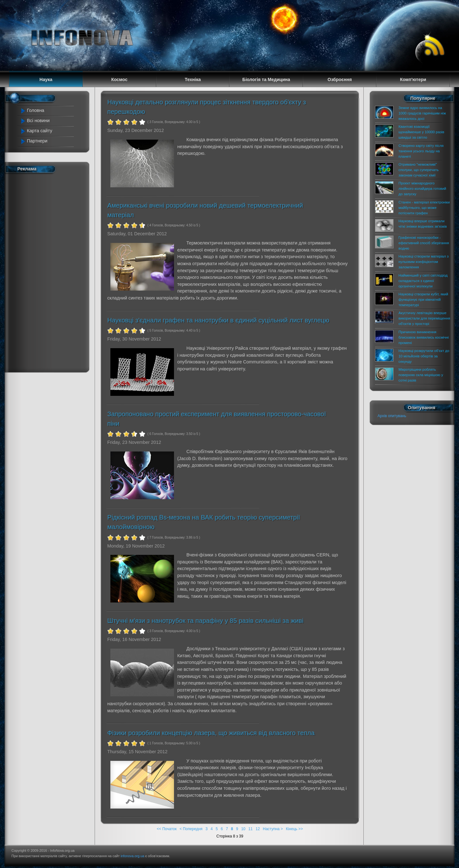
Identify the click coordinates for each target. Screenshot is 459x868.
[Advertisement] (48, 272)
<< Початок (167, 829)
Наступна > (273, 829)
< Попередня (191, 829)
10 (243, 829)
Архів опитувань (392, 416)
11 (250, 829)
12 (258, 829)
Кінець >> (294, 829)
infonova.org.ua (132, 856)
